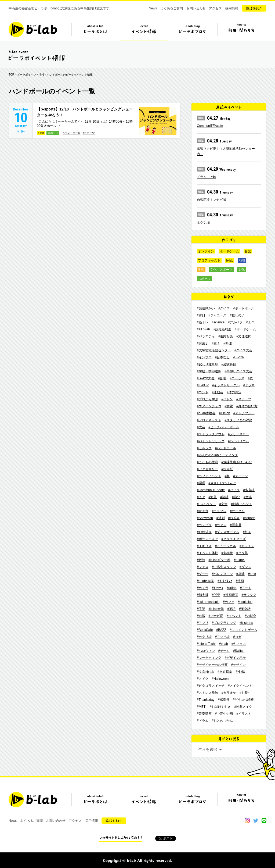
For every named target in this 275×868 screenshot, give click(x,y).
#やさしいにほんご (222, 483)
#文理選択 (244, 336)
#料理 (228, 343)
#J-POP (239, 357)
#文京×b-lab (205, 672)
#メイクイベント (240, 686)
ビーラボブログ (193, 31)
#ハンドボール (72, 133)
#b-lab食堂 (216, 609)
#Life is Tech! (206, 644)
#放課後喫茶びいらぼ (237, 462)
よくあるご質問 (172, 8)
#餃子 (216, 343)
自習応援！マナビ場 (211, 200)
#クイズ (224, 308)
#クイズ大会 (243, 350)
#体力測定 (234, 392)
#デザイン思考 (235, 658)
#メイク (203, 679)
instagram (247, 820)
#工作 (250, 322)
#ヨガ (237, 637)
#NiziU (240, 672)
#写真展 (236, 525)
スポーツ (53, 133)
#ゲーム (224, 651)
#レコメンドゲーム (243, 630)
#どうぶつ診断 (243, 700)
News (153, 8)
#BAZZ (221, 630)
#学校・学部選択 (209, 371)
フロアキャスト (209, 260)
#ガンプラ (204, 525)
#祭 (227, 476)
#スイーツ (240, 476)
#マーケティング (209, 658)
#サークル (237, 511)
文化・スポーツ (221, 270)
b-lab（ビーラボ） (33, 29)
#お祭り (245, 693)
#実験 (229, 406)
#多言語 (249, 490)
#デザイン (238, 665)
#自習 (201, 616)
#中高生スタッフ (224, 567)
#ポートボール (244, 308)
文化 (241, 270)
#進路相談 (225, 336)
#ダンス (245, 567)
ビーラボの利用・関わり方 (241, 31)
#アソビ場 (222, 637)
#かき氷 (203, 511)
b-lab (41, 133)
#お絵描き (204, 532)
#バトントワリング (211, 441)
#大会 (201, 427)
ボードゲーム (229, 251)
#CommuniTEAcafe (211, 490)
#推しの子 (237, 315)
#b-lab (224, 644)
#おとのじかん (222, 721)
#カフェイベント (209, 476)
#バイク (234, 490)
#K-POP (203, 385)
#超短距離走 (222, 329)
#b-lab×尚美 (205, 581)
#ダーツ (203, 574)
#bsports (249, 518)
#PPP (216, 595)
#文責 (223, 504)
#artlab (232, 588)
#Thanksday (206, 700)
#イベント (234, 616)
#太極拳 (227, 553)
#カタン (221, 525)
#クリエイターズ (234, 539)
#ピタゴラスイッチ (211, 686)
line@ (264, 820)
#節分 (236, 497)
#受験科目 (229, 364)
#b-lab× (239, 560)
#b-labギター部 (219, 560)
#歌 (250, 378)
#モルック (204, 448)
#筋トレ (203, 322)
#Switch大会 (206, 378)
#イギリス (204, 546)
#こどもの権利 (207, 462)
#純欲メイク (243, 707)
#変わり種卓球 (207, 364)
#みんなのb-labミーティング (217, 455)
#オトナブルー (244, 413)
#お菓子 (203, 343)
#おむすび (225, 581)
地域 (242, 260)
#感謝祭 (224, 700)
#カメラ (203, 588)
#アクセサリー (207, 469)
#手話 (201, 609)
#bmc (252, 574)
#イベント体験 (207, 553)
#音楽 (248, 497)
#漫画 (240, 581)
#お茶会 (234, 518)
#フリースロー (238, 434)
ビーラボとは (96, 31)
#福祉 (224, 497)
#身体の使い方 (247, 406)
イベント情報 (144, 31)
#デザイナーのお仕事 (212, 665)
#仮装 (201, 560)
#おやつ (217, 588)
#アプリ (203, 623)
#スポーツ (89, 133)
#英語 (232, 609)
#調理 (201, 483)
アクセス (215, 8)
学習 (201, 270)
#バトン (227, 399)
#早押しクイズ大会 (238, 371)
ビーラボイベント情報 (31, 75)
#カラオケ (229, 693)
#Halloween (220, 679)
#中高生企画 (224, 714)
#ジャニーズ (217, 315)
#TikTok (224, 413)
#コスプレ (219, 511)
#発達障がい (206, 308)
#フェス (203, 567)
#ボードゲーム (245, 329)
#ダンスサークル (227, 532)
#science (218, 322)
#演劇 (221, 518)
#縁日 (201, 315)
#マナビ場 (216, 616)
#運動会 (217, 392)
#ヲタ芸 (242, 553)
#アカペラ (235, 322)
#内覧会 (250, 616)
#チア (201, 497)
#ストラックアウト (211, 434)
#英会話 (245, 609)
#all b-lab (203, 329)
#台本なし (222, 357)
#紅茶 (247, 532)
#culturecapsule (208, 602)
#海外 (213, 497)
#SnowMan (205, 518)
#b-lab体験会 (206, 413)
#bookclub (245, 602)
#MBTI (202, 707)
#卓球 (240, 574)
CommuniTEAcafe (210, 126)
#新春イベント (242, 504)
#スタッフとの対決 (238, 420)
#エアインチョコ (209, 406)
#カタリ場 (204, 637)
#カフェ (229, 602)
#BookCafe (205, 630)
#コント (203, 392)
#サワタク (249, 595)
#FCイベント (206, 504)
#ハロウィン (206, 651)
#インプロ (204, 357)
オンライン (206, 251)
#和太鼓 (203, 595)
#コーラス (237, 378)
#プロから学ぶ (207, 399)
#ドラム (203, 721)
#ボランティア (207, 539)
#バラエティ (206, 336)
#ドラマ (249, 385)
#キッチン (247, 546)
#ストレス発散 (207, 693)
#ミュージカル (225, 546)
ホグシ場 (203, 223)
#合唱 (222, 378)
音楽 (248, 251)
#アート (246, 588)
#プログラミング (224, 623)
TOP (11, 75)
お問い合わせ (196, 8)
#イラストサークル (226, 385)
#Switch (239, 651)
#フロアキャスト (209, 420)
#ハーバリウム (238, 441)
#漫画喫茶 (231, 595)
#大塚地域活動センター (214, 350)
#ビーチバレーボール (224, 427)
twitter (256, 820)
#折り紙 (227, 469)
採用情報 (232, 8)
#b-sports (246, 623)
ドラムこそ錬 (207, 177)
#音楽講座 (204, 714)
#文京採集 (225, 672)
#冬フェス (239, 644)
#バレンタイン (222, 574)
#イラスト (244, 714)
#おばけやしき (220, 707)
